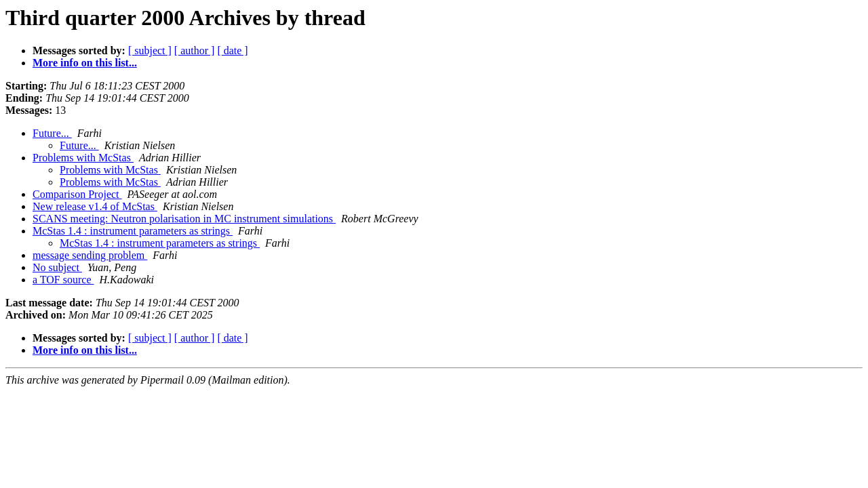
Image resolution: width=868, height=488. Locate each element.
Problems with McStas (83, 158)
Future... (52, 133)
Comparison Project (77, 194)
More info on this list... (85, 63)
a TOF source (63, 280)
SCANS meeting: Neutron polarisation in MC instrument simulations (184, 219)
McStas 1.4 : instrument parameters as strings (133, 231)
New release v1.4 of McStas (95, 206)
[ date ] (232, 50)
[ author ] (195, 50)
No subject (57, 267)
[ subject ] (150, 50)
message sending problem (90, 255)
